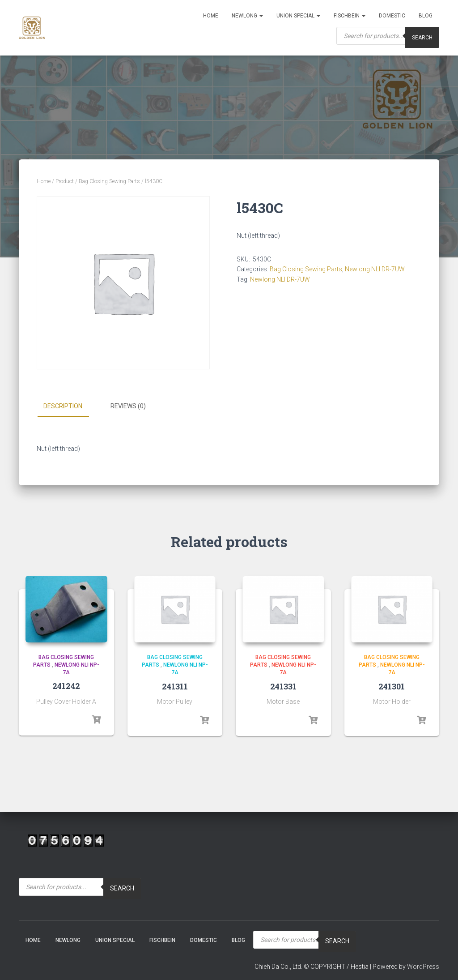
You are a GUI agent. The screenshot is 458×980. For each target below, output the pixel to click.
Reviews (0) (128, 406)
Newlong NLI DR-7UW (375, 269)
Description (63, 406)
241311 (175, 686)
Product (65, 181)
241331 (283, 686)
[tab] (70, 407)
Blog (426, 16)
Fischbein (350, 16)
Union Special (298, 16)
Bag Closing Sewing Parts (109, 181)
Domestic (392, 16)
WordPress (423, 967)
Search (122, 888)
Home (211, 16)
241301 (392, 686)
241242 (66, 686)
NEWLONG (247, 16)
